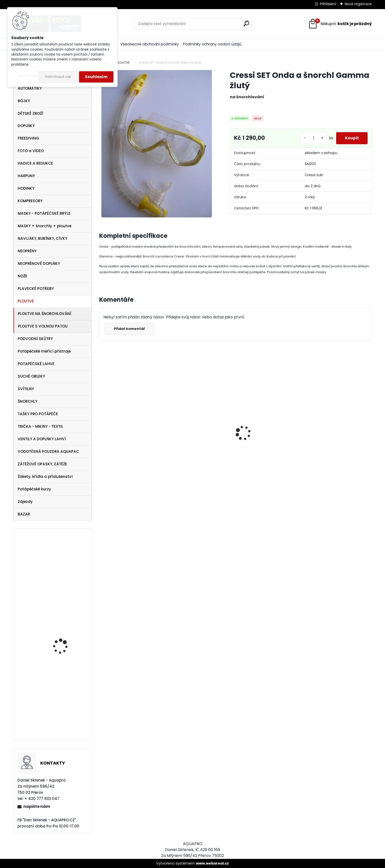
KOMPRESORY (30, 201)
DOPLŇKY (26, 126)
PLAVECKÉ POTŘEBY (36, 289)
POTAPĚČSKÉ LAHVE (36, 364)
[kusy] (311, 138)
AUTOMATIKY (30, 88)
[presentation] (102, 425)
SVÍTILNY (26, 389)
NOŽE (22, 276)
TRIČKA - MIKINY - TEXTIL (40, 426)
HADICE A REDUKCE (35, 163)
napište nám (37, 806)
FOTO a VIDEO (31, 151)
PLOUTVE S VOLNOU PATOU (43, 326)
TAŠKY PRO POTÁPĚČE (38, 414)
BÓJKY (24, 101)
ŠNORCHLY (27, 401)
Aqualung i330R (118, 452)
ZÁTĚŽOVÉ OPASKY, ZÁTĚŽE (42, 464)
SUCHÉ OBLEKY (31, 376)
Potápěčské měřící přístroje (44, 351)
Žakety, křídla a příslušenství (45, 477)
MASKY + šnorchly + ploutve (45, 226)
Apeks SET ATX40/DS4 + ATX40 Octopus (264, 457)
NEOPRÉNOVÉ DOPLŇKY (39, 263)
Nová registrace (358, 4)
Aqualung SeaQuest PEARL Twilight (63, 568)
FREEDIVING (28, 138)
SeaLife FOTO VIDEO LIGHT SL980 (62, 612)
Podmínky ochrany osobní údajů (212, 44)
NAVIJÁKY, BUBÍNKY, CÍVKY (42, 238)
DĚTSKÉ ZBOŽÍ (30, 113)
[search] (246, 23)
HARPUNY (26, 176)
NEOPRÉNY (27, 251)
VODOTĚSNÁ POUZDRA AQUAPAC (48, 451)
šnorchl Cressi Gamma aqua (338, 472)
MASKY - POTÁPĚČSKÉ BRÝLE (44, 213)
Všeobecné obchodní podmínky (150, 44)
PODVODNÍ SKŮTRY (35, 339)
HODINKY (26, 188)
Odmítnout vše (58, 77)
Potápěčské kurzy (34, 489)
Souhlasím (96, 77)
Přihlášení (328, 4)
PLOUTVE (26, 301)
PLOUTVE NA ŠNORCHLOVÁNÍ (45, 314)
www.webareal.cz (212, 863)
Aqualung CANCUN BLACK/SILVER (190, 450)
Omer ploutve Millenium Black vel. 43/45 (66, 670)
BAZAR (24, 514)
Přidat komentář (130, 329)
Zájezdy (25, 502)
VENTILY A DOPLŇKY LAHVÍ (42, 439)
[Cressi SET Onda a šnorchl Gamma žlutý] (157, 144)
